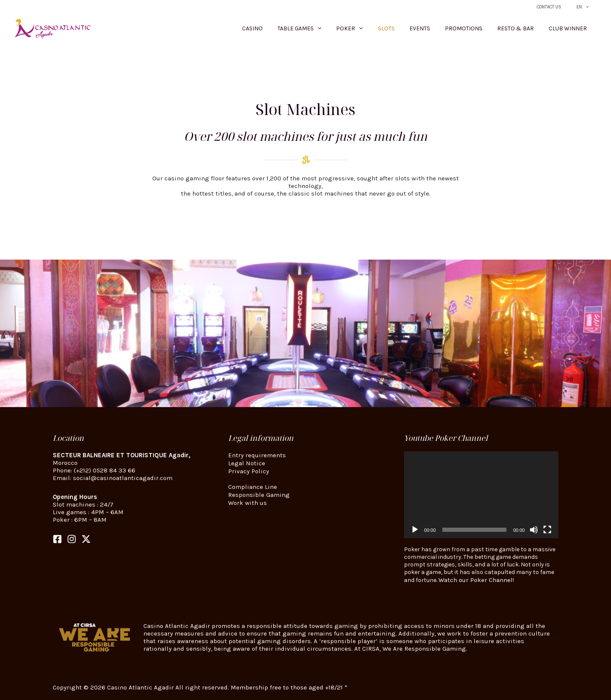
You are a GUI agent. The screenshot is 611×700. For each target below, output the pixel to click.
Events (442, 28)
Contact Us (557, 7)
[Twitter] (86, 539)
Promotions (479, 28)
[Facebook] (57, 539)
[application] (481, 495)
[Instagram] (72, 539)
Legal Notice (247, 463)
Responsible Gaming (259, 493)
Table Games (340, 29)
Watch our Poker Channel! (476, 580)
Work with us (248, 501)
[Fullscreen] (547, 530)
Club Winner (571, 28)
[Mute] (534, 530)
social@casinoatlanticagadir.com (123, 478)
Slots (415, 28)
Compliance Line (253, 486)
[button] (588, 7)
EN (585, 7)
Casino (300, 28)
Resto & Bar (525, 28)
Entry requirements (257, 455)
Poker (384, 29)
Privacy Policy (249, 470)
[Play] (415, 530)
